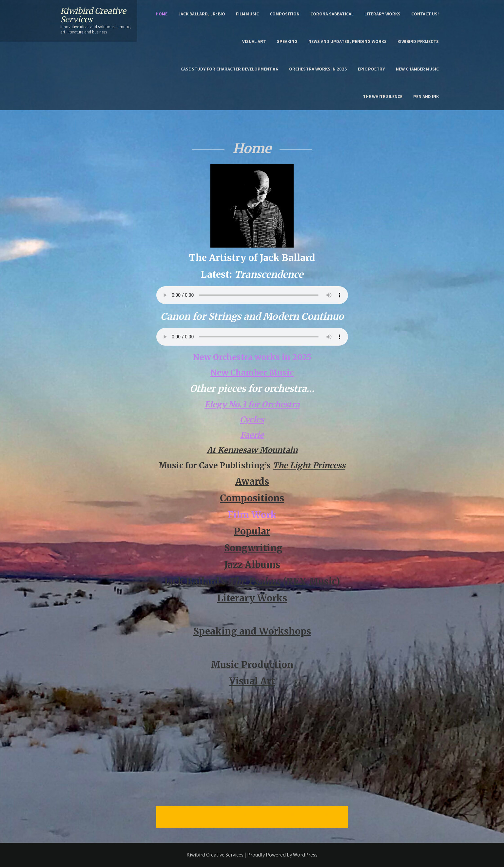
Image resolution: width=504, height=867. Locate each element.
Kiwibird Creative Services (93, 15)
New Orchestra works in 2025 (252, 357)
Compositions (252, 498)
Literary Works (382, 14)
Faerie (252, 435)
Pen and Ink (426, 96)
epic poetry (371, 69)
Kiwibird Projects (418, 41)
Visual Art (254, 41)
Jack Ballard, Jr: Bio (202, 14)
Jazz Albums (252, 565)
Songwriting (253, 548)
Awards (252, 481)
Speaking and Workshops (252, 631)
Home (162, 14)
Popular (252, 531)
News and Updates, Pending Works (348, 41)
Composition (285, 14)
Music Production (252, 665)
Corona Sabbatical (332, 14)
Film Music (247, 14)
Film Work (252, 515)
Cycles (252, 420)
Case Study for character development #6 (229, 69)
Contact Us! (425, 14)
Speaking (287, 41)
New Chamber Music (417, 69)
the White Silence (383, 96)
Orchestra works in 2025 (318, 69)
